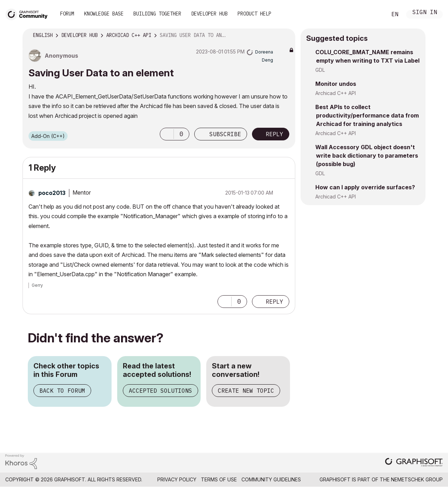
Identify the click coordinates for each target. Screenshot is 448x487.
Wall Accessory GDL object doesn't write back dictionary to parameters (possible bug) (367, 156)
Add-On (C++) (48, 136)
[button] (167, 134)
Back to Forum (62, 391)
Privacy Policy (177, 479)
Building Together (157, 14)
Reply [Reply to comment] (275, 302)
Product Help (254, 14)
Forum (67, 14)
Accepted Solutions (160, 391)
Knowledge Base (104, 14)
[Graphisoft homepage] (414, 463)
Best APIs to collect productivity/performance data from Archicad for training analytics (367, 115)
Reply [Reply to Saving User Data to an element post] (275, 134)
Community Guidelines (271, 479)
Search (374, 14)
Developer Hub (209, 14)
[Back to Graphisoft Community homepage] (29, 14)
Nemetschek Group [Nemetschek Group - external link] (417, 479)
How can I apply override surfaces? (365, 187)
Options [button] (285, 36)
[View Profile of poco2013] (52, 193)
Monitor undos (336, 84)
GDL (320, 70)
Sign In (425, 13)
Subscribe (225, 134)
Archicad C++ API (336, 93)
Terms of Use (219, 479)
